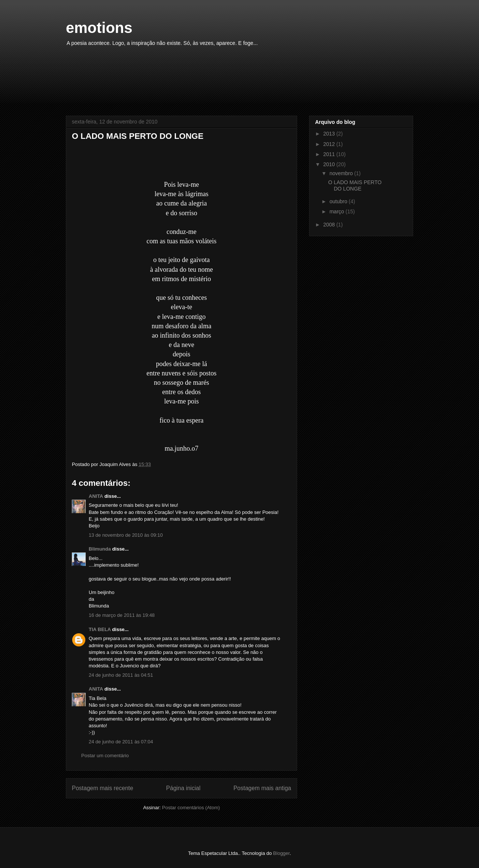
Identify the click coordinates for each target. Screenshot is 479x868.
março (337, 211)
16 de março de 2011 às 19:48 (122, 615)
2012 (330, 144)
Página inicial (183, 788)
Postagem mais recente (103, 788)
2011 (330, 154)
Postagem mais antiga (262, 788)
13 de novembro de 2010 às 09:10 (126, 535)
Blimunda (100, 549)
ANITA (96, 496)
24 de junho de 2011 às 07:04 (121, 742)
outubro (339, 201)
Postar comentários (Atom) (191, 808)
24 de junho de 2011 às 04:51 (121, 675)
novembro (342, 173)
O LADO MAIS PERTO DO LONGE (355, 185)
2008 (330, 225)
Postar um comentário (105, 756)
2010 (330, 164)
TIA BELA (100, 629)
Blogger (281, 853)
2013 (330, 134)
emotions (99, 28)
